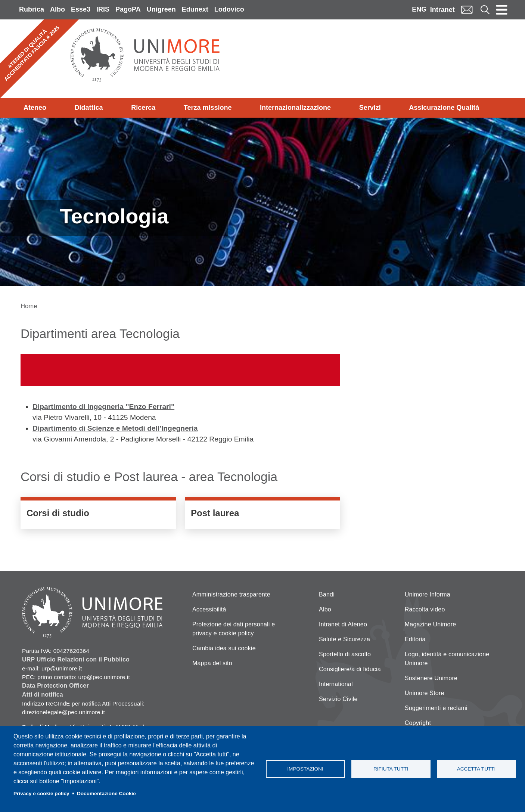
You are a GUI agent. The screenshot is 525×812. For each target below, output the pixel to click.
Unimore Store (425, 693)
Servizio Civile (338, 699)
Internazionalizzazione (295, 108)
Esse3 (81, 9)
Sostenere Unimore (431, 678)
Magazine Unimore (430, 624)
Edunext (195, 9)
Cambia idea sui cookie (224, 648)
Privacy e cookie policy (41, 794)
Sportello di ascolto (345, 654)
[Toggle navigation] (502, 10)
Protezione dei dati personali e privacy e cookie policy (234, 629)
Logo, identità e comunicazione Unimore (447, 659)
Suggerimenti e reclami (436, 708)
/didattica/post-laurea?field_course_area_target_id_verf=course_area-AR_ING (262, 515)
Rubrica (32, 9)
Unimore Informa (428, 594)
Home (29, 306)
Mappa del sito (212, 663)
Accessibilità (209, 609)
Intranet (442, 10)
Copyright (418, 723)
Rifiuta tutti (391, 769)
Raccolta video (425, 609)
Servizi (370, 108)
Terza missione (208, 108)
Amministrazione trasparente (231, 594)
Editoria (415, 639)
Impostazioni (305, 769)
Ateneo (35, 108)
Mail (467, 10)
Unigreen (161, 9)
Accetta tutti (476, 769)
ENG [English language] (419, 9)
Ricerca (143, 108)
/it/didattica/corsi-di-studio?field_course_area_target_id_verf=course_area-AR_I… (98, 515)
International (336, 684)
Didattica (89, 108)
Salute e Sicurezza (344, 639)
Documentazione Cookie (106, 794)
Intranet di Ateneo (343, 624)
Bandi (327, 594)
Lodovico (229, 9)
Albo (58, 9)
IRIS (103, 9)
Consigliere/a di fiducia (350, 669)
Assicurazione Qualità (444, 108)
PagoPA (128, 9)
